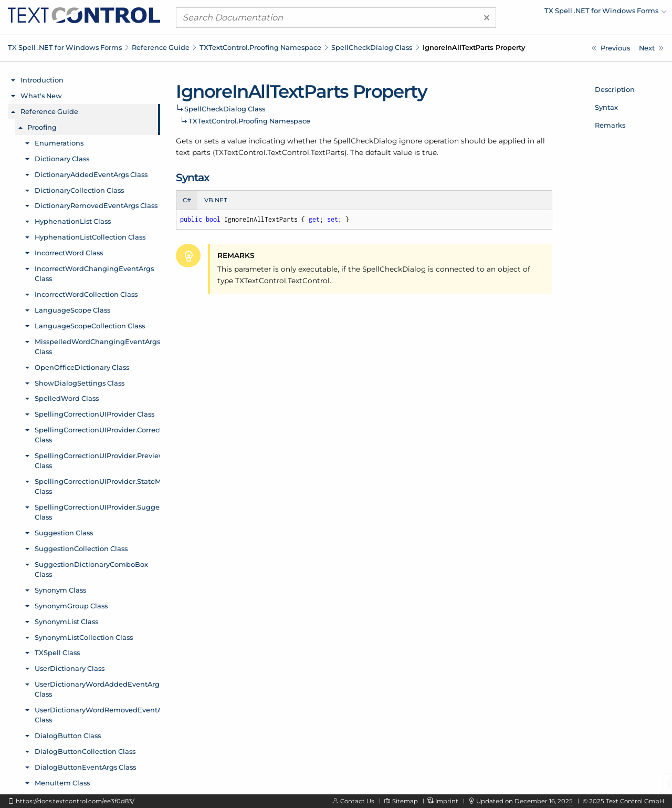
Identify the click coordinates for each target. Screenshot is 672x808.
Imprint (447, 801)
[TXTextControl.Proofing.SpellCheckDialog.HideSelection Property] (611, 48)
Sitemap (405, 801)
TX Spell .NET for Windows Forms (65, 47)
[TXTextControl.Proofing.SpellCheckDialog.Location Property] (651, 48)
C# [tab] (187, 200)
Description (615, 89)
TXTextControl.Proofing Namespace (260, 47)
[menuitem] (575, 13)
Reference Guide (161, 47)
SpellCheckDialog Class (372, 47)
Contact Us (357, 801)
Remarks (610, 125)
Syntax (606, 107)
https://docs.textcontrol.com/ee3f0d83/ (75, 801)
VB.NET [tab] (216, 200)
